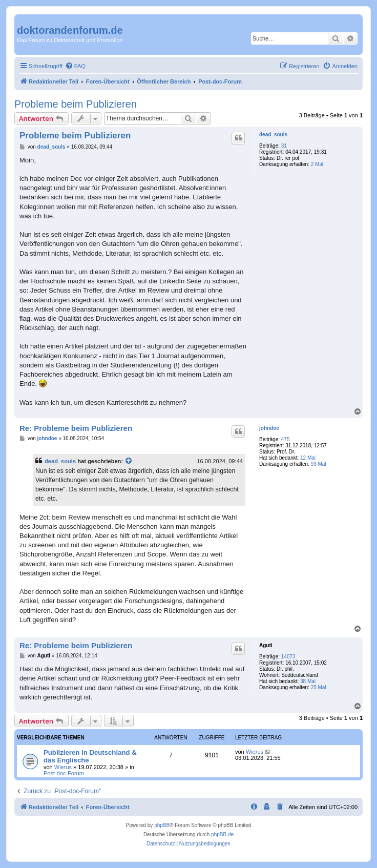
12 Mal (308, 458)
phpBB (162, 825)
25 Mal (319, 687)
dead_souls (273, 135)
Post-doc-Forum (64, 773)
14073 (288, 657)
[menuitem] (75, 66)
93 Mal (319, 464)
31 (284, 146)
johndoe (269, 428)
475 (286, 439)
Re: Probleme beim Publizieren (76, 428)
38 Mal (308, 681)
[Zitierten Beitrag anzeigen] (129, 461)
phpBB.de (222, 834)
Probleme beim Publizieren (76, 104)
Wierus (63, 767)
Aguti (266, 645)
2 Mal (317, 164)
